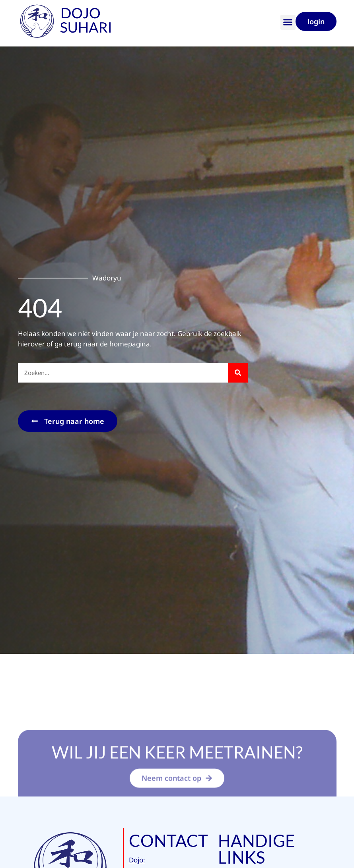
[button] (288, 22)
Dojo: (137, 860)
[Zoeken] (238, 373)
